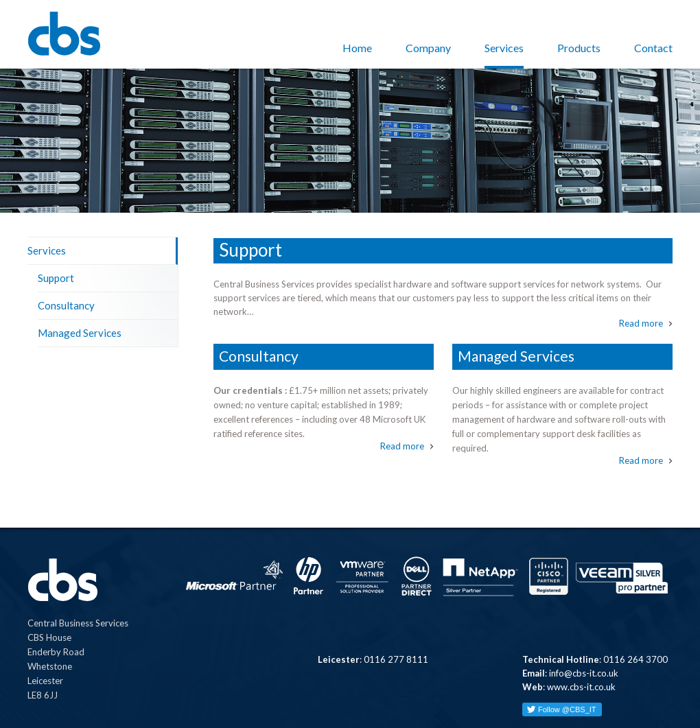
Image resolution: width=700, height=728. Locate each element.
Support (56, 228)
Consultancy (66, 255)
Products (579, 48)
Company (428, 48)
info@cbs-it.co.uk (584, 623)
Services (504, 48)
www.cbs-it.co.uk (581, 637)
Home (357, 48)
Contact (653, 48)
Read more (641, 273)
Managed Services (80, 283)
